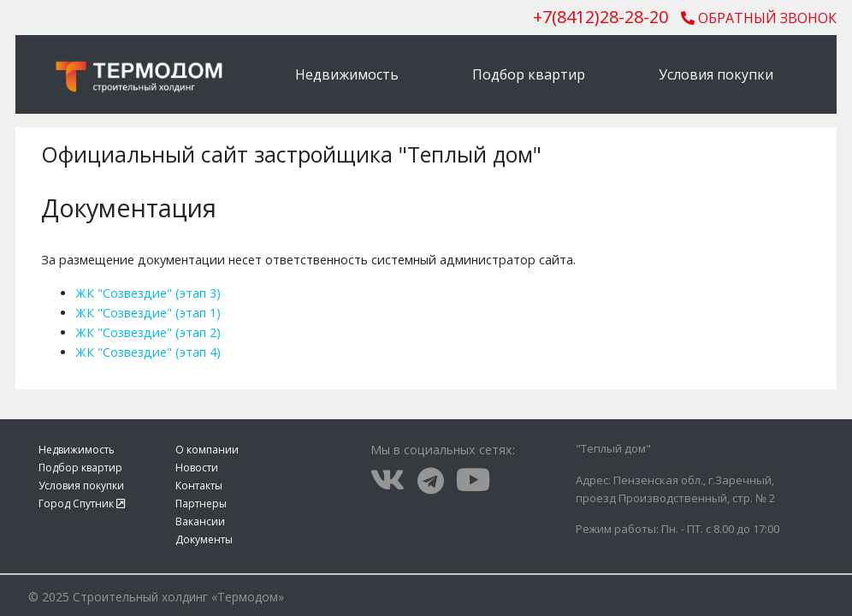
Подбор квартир (529, 74)
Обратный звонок (759, 18)
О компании (207, 450)
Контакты (199, 486)
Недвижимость (347, 74)
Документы (204, 539)
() (601, 17)
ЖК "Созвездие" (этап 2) (148, 332)
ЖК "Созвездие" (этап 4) (148, 352)
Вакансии (200, 521)
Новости (197, 468)
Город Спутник (82, 503)
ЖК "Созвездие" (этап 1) (148, 313)
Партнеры (201, 503)
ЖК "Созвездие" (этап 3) (148, 293)
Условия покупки (716, 74)
